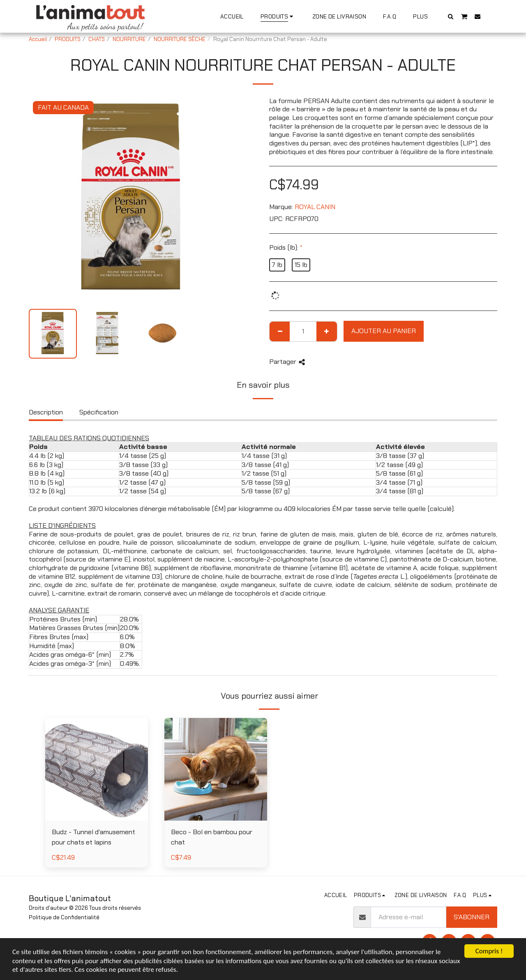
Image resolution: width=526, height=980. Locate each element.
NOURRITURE (129, 39)
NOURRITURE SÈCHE (180, 39)
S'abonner (472, 917)
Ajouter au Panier (384, 331)
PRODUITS (68, 39)
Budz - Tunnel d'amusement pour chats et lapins (93, 837)
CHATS (97, 39)
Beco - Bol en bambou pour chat (212, 837)
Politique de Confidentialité (64, 917)
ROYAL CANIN (315, 207)
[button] (451, 16)
